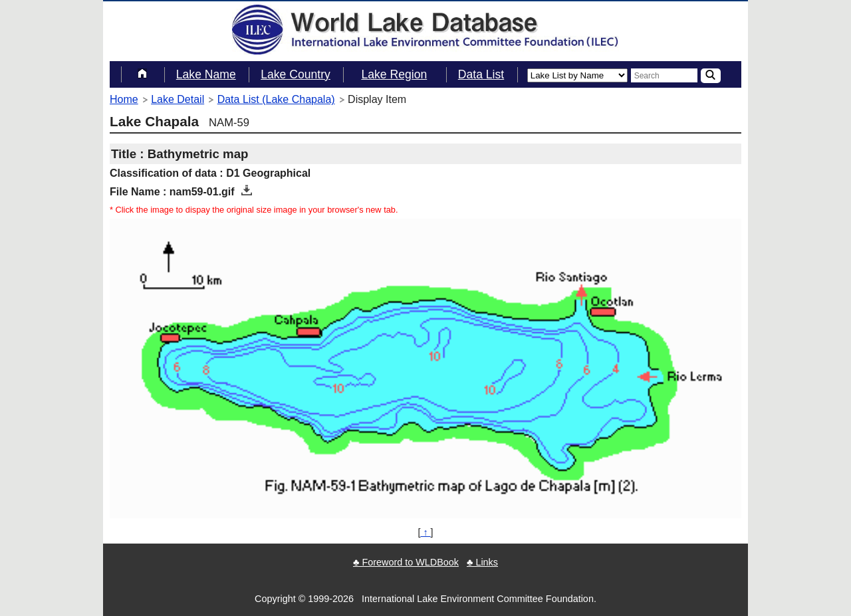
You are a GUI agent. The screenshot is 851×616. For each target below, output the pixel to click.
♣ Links (482, 562)
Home (124, 99)
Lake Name (206, 74)
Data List (481, 74)
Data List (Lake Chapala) (276, 99)
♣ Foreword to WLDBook (406, 562)
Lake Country (296, 74)
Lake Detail (178, 99)
